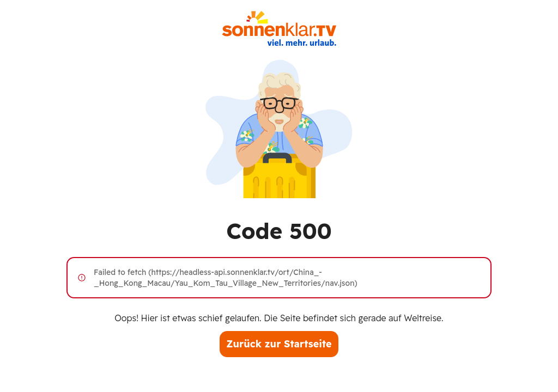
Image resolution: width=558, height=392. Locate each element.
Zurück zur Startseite (279, 344)
